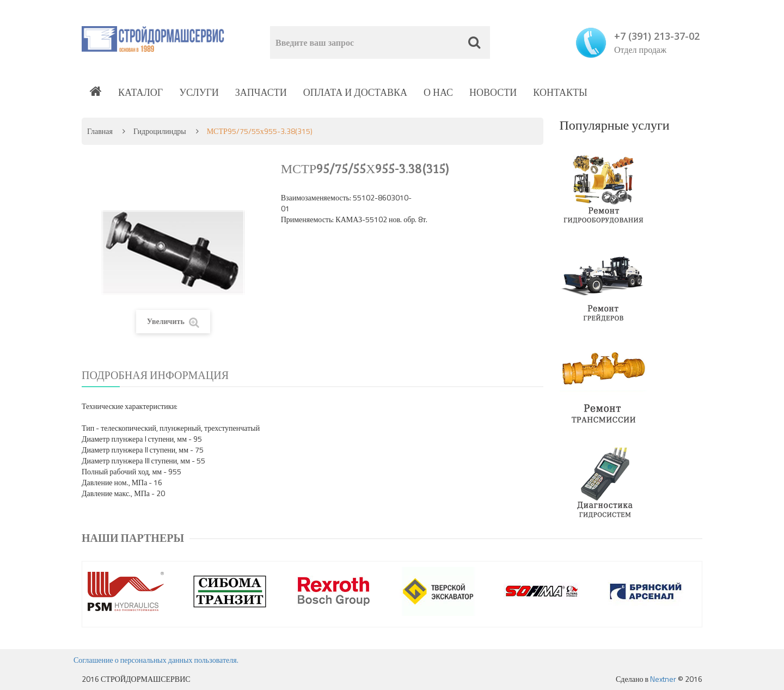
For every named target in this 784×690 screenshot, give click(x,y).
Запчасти (261, 92)
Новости (493, 92)
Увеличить (173, 322)
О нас (438, 92)
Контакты (560, 92)
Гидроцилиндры (160, 131)
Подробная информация (155, 375)
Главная (100, 131)
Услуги (199, 92)
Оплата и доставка (355, 92)
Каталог (140, 92)
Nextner (663, 679)
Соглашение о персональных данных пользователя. (156, 660)
